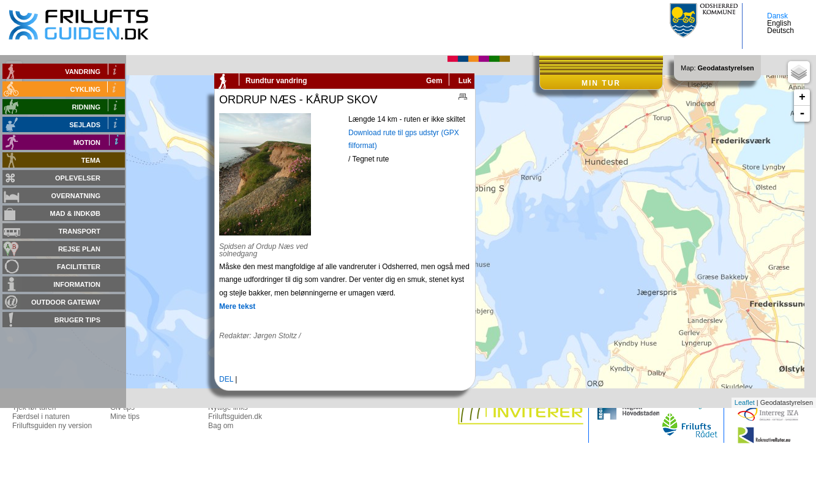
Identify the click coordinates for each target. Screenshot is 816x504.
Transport (80, 231)
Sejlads (85, 125)
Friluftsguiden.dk (235, 417)
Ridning (86, 107)
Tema (91, 160)
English (779, 23)
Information (77, 284)
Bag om (221, 426)
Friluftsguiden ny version (52, 426)
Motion (87, 143)
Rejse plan (79, 249)
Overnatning (76, 196)
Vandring (83, 72)
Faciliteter (79, 267)
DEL (226, 379)
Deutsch (780, 31)
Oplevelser (78, 178)
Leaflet (745, 402)
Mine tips (125, 417)
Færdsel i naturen (41, 417)
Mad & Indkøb (76, 213)
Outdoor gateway (66, 302)
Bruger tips (77, 320)
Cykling (86, 89)
